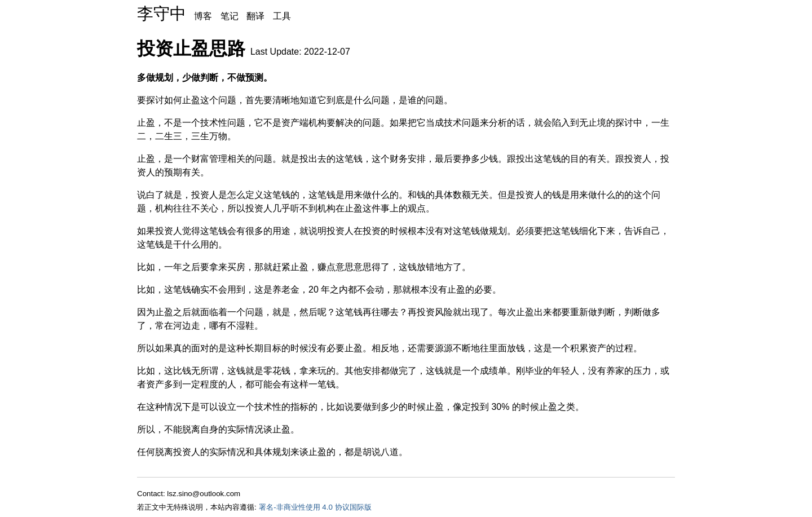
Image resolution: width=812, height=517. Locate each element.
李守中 (162, 14)
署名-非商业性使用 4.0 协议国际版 (315, 507)
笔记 (230, 16)
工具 (282, 16)
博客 (203, 16)
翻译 (255, 16)
